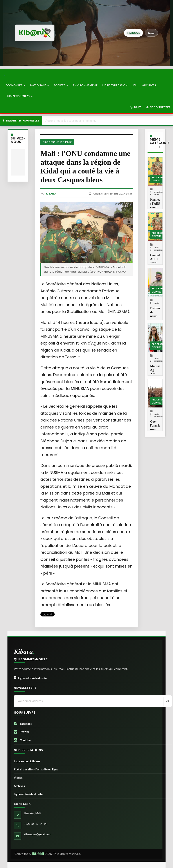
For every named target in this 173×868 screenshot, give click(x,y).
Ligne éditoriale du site (30, 678)
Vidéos (18, 778)
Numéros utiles (19, 96)
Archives (149, 85)
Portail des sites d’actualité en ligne (36, 769)
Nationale (40, 85)
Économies (15, 85)
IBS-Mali (38, 854)
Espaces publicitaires (27, 761)
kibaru (51, 194)
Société (61, 85)
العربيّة (151, 33)
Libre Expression (115, 85)
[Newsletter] (167, 701)
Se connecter (158, 107)
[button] (135, 107)
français (133, 33)
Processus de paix (57, 142)
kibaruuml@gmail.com (38, 834)
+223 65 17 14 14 (35, 824)
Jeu (135, 85)
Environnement (85, 85)
